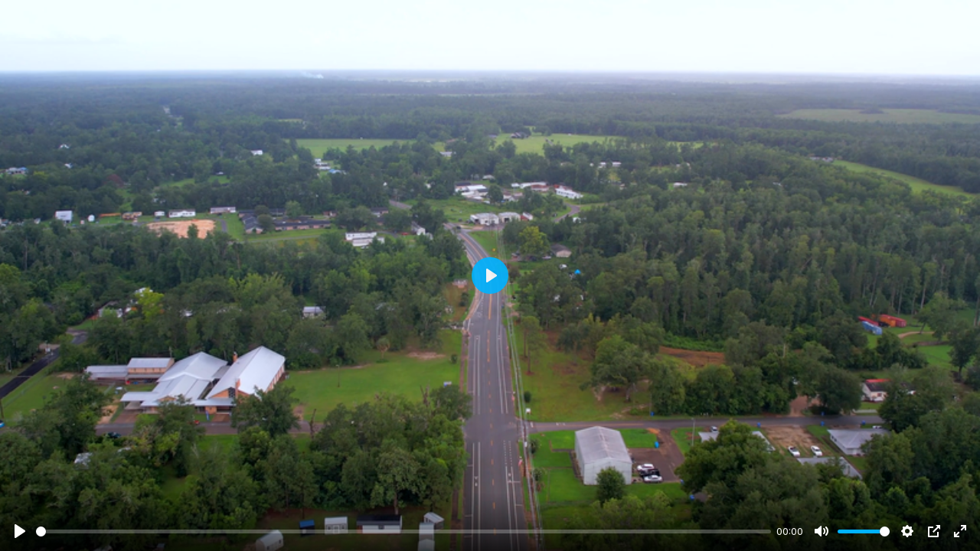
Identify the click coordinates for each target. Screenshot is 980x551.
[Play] (20, 531)
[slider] (403, 531)
